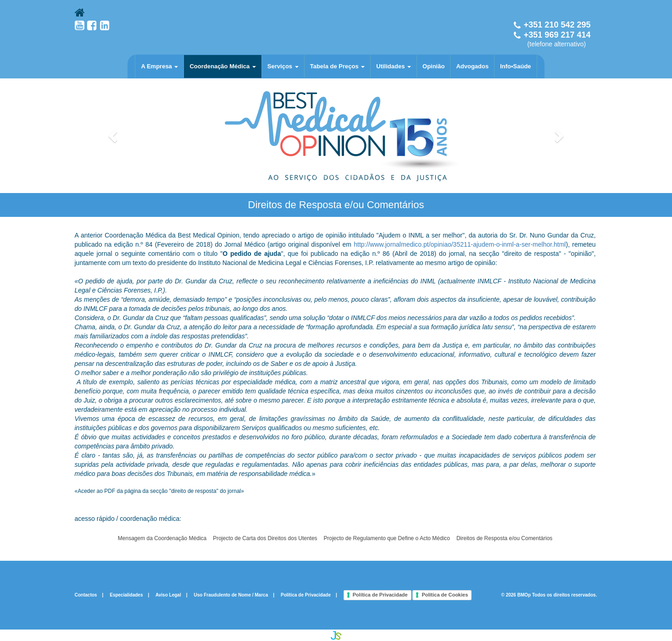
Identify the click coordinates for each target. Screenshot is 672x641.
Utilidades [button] (394, 66)
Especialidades (126, 594)
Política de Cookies (445, 595)
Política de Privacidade (306, 594)
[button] (114, 136)
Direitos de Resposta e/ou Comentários (504, 538)
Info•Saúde (515, 66)
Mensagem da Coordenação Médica (162, 538)
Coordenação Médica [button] (222, 66)
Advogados (472, 66)
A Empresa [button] (159, 66)
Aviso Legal (168, 594)
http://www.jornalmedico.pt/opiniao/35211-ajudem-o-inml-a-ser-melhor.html (460, 244)
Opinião (433, 66)
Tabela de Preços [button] (338, 66)
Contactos (86, 594)
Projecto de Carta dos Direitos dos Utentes (265, 538)
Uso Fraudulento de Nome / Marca (231, 594)
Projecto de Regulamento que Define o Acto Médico (387, 538)
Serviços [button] (283, 66)
